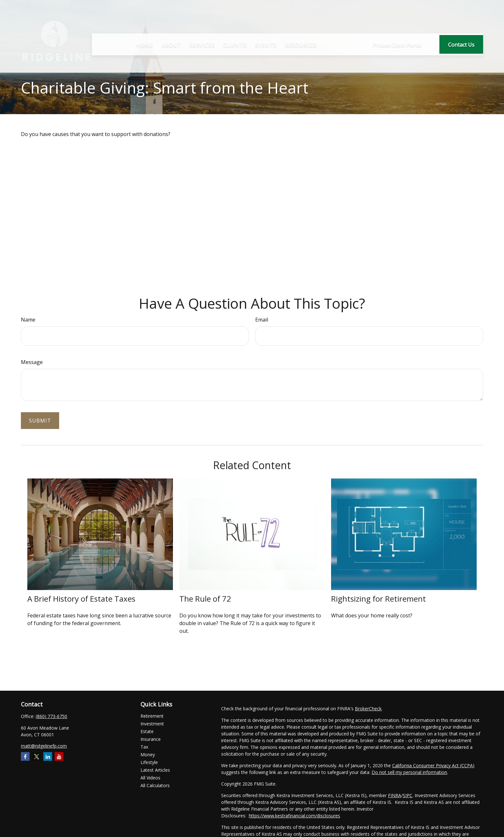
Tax (144, 747)
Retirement (152, 716)
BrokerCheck (368, 709)
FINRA (395, 795)
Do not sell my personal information (409, 772)
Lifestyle (149, 762)
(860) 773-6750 (51, 716)
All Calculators (155, 785)
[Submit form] (40, 421)
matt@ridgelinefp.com (44, 746)
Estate (147, 731)
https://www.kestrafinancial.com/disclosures (294, 816)
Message (32, 362)
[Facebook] (25, 756)
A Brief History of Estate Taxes (81, 599)
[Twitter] (36, 756)
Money (148, 755)
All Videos (150, 778)
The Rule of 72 (205, 599)
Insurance (151, 739)
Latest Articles (155, 770)
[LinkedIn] (48, 756)
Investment (152, 724)
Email (262, 320)
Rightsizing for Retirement (378, 599)
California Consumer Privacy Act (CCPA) (433, 765)
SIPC (408, 795)
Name (28, 320)
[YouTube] (59, 756)
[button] (145, 28)
